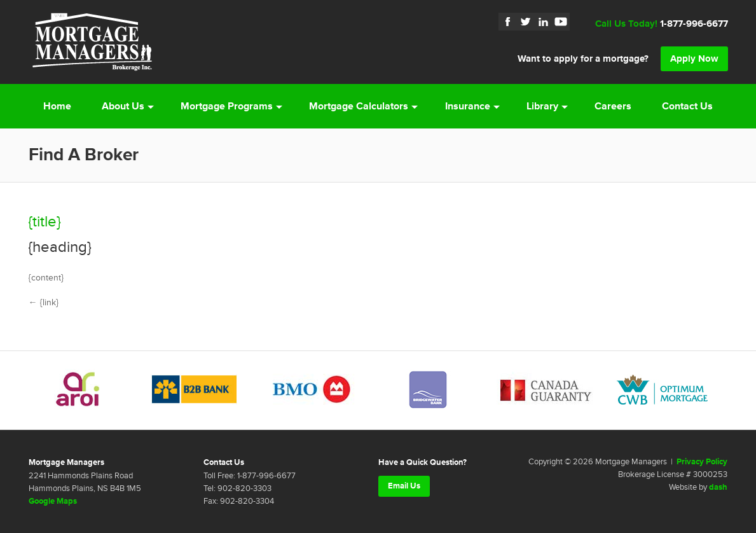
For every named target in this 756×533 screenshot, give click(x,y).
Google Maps (53, 501)
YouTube (561, 22)
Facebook (507, 22)
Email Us (404, 486)
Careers (613, 106)
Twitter (525, 22)
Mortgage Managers (92, 42)
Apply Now (694, 59)
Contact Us (687, 106)
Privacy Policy (702, 462)
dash (718, 487)
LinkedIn (543, 22)
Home (57, 106)
